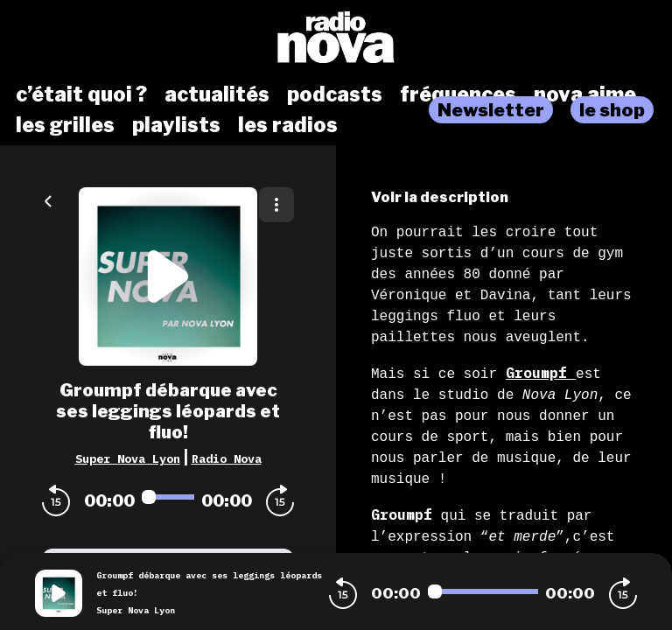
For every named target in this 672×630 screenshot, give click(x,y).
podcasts (335, 94)
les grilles (65, 125)
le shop (612, 110)
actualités (217, 94)
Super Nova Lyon (128, 458)
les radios (288, 125)
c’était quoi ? (81, 94)
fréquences (458, 94)
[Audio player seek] (168, 497)
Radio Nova (227, 458)
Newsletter (491, 110)
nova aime (585, 94)
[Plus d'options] (276, 205)
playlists (176, 125)
